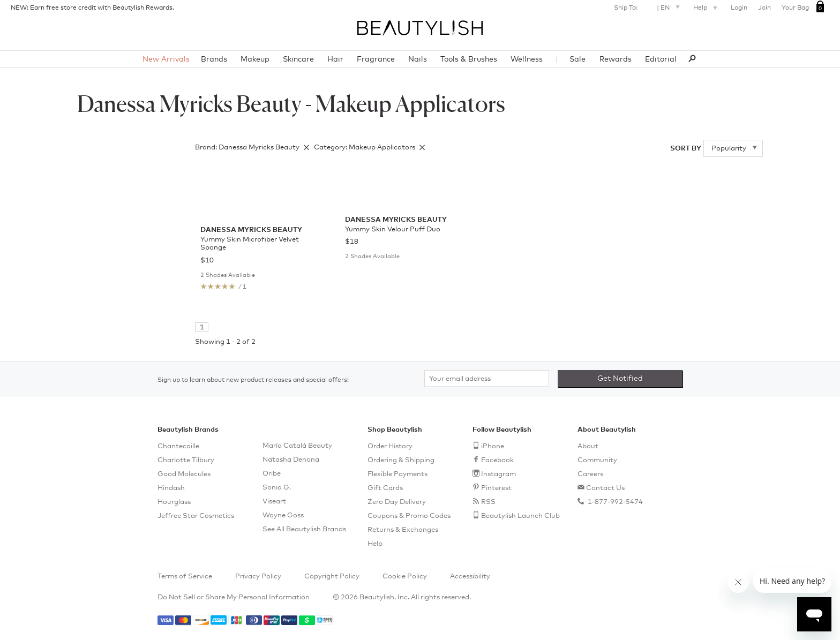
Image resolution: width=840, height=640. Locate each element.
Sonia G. (277, 488)
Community (597, 460)
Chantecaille (178, 446)
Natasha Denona (291, 460)
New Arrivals (166, 59)
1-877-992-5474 (614, 502)
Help (707, 9)
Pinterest (496, 488)
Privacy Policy (258, 577)
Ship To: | (648, 7)
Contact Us (605, 488)
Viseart (274, 502)
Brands (214, 59)
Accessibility (470, 577)
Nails (418, 59)
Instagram (498, 474)
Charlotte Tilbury (186, 460)
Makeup (255, 59)
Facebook (497, 460)
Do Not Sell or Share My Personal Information (234, 597)
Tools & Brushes (469, 59)
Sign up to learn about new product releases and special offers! (253, 380)
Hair (335, 59)
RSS (488, 502)
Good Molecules (184, 474)
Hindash (171, 488)
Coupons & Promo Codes (409, 516)
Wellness (527, 59)
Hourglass (174, 502)
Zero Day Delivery (397, 502)
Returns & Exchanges (403, 530)
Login (739, 8)
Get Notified (620, 379)
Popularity (730, 149)
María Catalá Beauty (297, 446)
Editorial (661, 59)
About (588, 446)
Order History (390, 446)
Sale (577, 59)
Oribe (272, 474)
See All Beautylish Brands (304, 529)
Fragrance (376, 59)
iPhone (493, 446)
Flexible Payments (397, 474)
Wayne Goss (283, 515)
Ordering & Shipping (401, 460)
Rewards (616, 59)
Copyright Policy (332, 577)
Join (764, 8)
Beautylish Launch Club (520, 516)
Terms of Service (185, 577)
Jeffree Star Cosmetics (196, 516)
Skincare (298, 59)
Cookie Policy (405, 577)
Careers (590, 474)
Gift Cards (385, 488)
